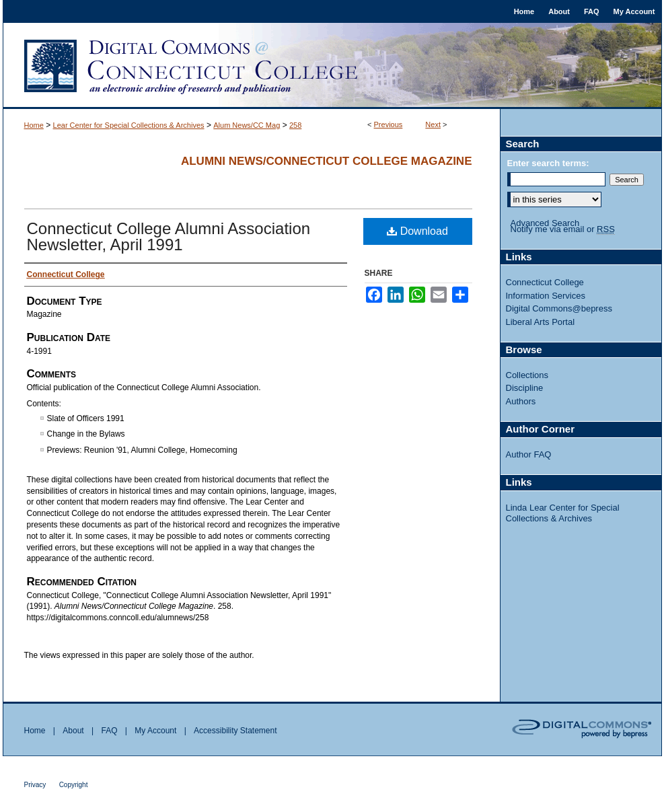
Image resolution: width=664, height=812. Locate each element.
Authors (521, 401)
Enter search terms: (548, 163)
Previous (389, 124)
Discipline (525, 388)
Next (433, 124)
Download (417, 231)
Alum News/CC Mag (247, 125)
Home (34, 125)
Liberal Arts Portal (541, 322)
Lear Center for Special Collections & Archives (129, 125)
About (73, 731)
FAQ (109, 731)
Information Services (546, 296)
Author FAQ (529, 454)
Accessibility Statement (235, 731)
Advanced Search (545, 223)
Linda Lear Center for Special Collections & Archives (563, 513)
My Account (155, 731)
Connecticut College (545, 282)
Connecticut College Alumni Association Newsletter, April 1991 (169, 236)
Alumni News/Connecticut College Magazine (327, 161)
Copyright (74, 785)
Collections (527, 375)
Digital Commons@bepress (559, 308)
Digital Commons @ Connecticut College (332, 66)
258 (295, 125)
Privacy (35, 785)
